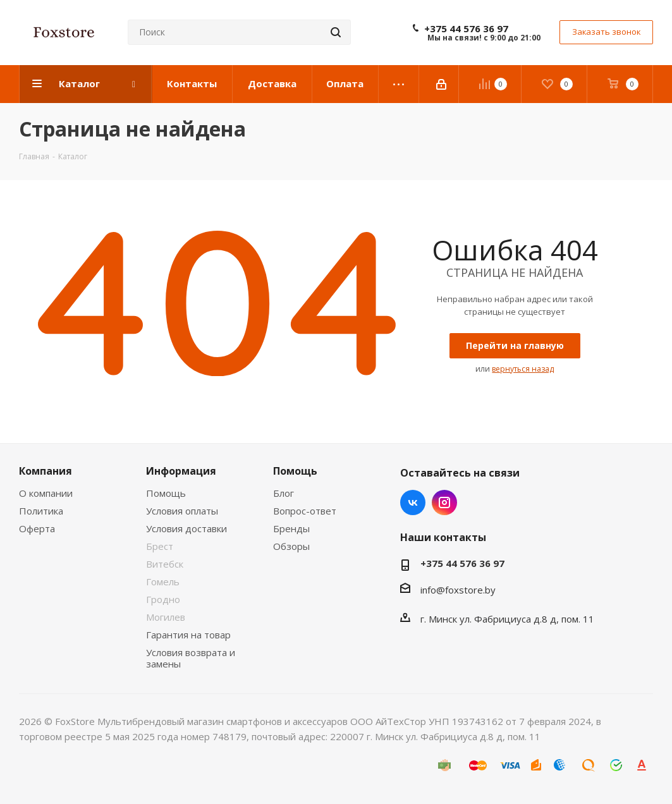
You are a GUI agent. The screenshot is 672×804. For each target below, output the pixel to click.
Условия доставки (186, 528)
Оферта (37, 528)
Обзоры (291, 546)
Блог (284, 493)
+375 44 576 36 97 (466, 28)
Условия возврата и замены (191, 658)
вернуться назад (523, 369)
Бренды (291, 528)
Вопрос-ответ (305, 511)
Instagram (444, 502)
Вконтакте (413, 502)
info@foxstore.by (458, 590)
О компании (46, 493)
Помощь (166, 493)
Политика (41, 511)
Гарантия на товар (188, 635)
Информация (181, 471)
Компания (46, 471)
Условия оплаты (182, 511)
